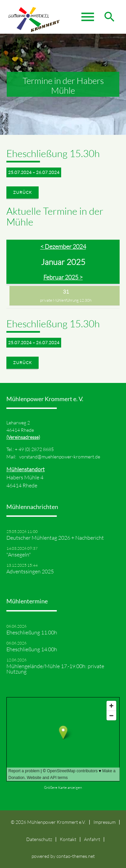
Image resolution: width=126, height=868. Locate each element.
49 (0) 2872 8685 (36, 449)
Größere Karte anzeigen (63, 787)
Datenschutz (39, 839)
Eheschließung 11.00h (32, 632)
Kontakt (68, 839)
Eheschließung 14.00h (32, 649)
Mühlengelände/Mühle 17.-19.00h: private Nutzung (55, 669)
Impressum (104, 822)
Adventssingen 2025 (30, 571)
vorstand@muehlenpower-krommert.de (60, 457)
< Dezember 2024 (63, 246)
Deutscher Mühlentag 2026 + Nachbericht (55, 538)
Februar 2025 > (63, 277)
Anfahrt (92, 839)
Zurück (23, 192)
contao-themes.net (76, 856)
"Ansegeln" (19, 555)
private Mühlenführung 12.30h (66, 300)
